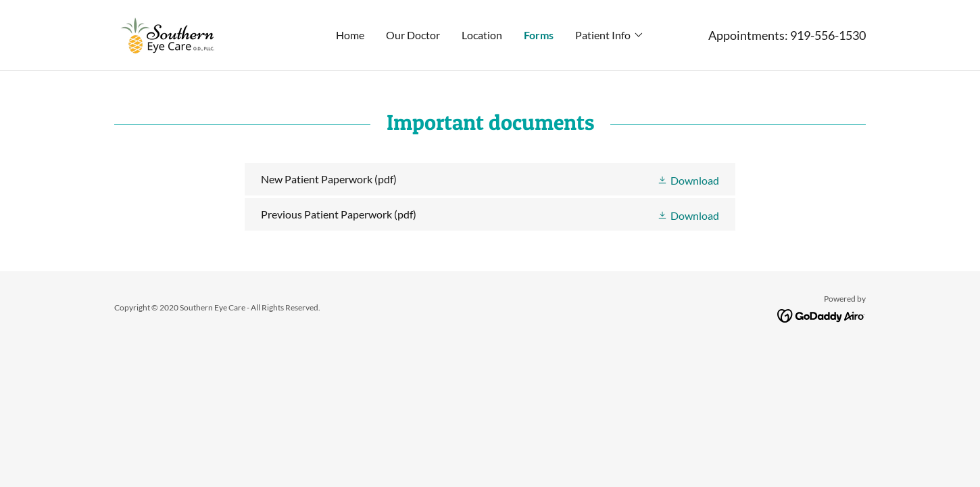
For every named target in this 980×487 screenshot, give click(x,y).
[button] (610, 35)
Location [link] (482, 35)
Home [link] (350, 35)
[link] (171, 33)
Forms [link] (539, 35)
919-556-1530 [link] (828, 35)
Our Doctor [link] (413, 35)
